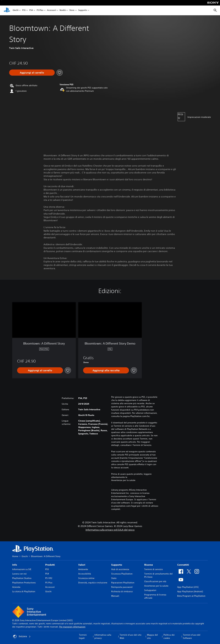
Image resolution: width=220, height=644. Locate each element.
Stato (114, 578)
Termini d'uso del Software (192, 636)
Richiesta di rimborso (122, 591)
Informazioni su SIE (22, 569)
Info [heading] (15, 565)
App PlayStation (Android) (190, 591)
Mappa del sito (152, 636)
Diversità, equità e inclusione (93, 583)
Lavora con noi (19, 574)
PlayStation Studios (22, 578)
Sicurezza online (86, 578)
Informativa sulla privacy (103, 636)
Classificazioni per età (155, 581)
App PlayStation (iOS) (188, 587)
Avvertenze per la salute (123, 480)
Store (72, 10)
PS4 (31, 10)
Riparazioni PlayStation (123, 583)
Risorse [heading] (148, 565)
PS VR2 (49, 578)
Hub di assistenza (120, 569)
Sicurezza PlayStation (122, 574)
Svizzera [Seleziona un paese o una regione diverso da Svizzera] (22, 637)
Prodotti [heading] (50, 565)
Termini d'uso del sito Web (130, 636)
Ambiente (83, 569)
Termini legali (83, 636)
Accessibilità (85, 574)
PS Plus (40, 10)
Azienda (16, 587)
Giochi (16, 10)
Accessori (51, 10)
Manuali (115, 596)
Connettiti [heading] (183, 565)
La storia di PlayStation (24, 591)
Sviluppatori (150, 590)
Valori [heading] (82, 565)
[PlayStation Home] (7, 10)
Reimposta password (122, 587)
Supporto (83, 10)
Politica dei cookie (169, 636)
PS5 (24, 10)
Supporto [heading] (117, 565)
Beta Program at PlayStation (191, 596)
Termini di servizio (153, 569)
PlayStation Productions (24, 583)
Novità (63, 10)
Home (15, 556)
